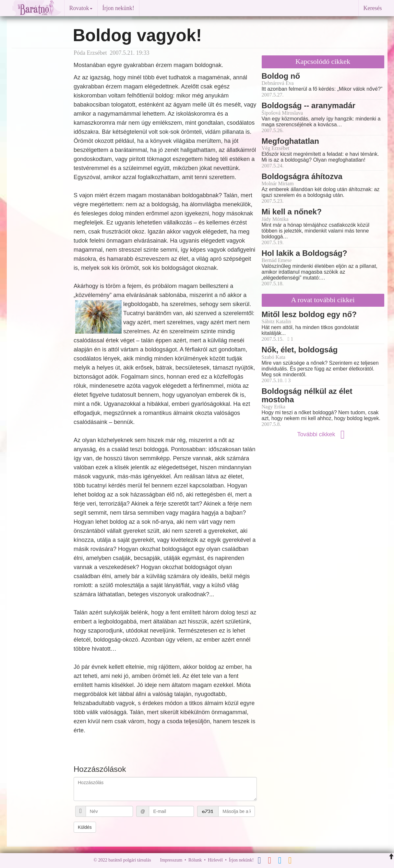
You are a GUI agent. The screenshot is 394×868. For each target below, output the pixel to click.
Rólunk (195, 860)
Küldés (85, 827)
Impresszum (171, 860)
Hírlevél (215, 860)
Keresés (373, 8)
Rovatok (81, 8)
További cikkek (323, 434)
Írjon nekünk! (118, 8)
